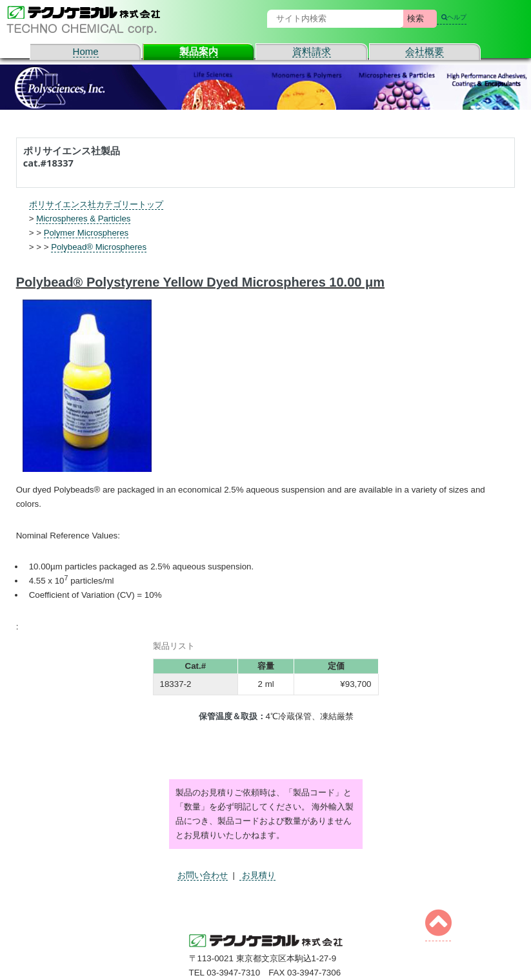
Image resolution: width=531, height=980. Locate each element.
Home (86, 51)
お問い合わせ (203, 875)
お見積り (257, 875)
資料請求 (312, 51)
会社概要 (425, 51)
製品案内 (199, 51)
